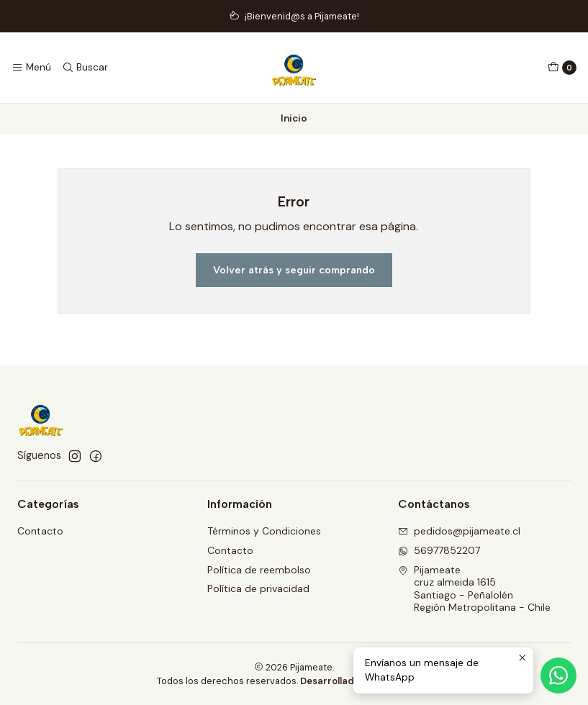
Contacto (40, 531)
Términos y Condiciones (264, 531)
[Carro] (562, 68)
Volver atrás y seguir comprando (294, 270)
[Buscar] (84, 68)
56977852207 (439, 550)
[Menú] (31, 68)
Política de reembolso (259, 570)
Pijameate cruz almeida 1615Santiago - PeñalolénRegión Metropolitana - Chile (474, 589)
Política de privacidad (258, 588)
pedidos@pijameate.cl (459, 531)
